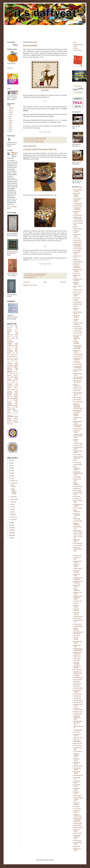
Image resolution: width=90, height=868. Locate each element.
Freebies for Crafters (77, 432)
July (12, 504)
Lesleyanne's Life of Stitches (78, 505)
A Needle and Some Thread (77, 209)
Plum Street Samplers (77, 613)
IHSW (14, 372)
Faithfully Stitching (76, 415)
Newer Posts (27, 282)
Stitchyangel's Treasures (77, 735)
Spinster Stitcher (78, 680)
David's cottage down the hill (78, 382)
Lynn (10, 118)
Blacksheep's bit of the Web (78, 280)
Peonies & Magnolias (76, 610)
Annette (11, 121)
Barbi (10, 131)
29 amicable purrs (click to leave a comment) (34, 276)
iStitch (75, 460)
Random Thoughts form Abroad (78, 633)
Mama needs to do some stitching (78, 531)
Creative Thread (78, 364)
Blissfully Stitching (76, 283)
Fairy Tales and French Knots (78, 411)
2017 (11, 471)
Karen (10, 116)
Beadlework (77, 264)
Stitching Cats (77, 696)
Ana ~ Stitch (77, 238)
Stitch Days (77, 686)
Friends (9, 363)
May (12, 509)
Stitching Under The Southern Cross (78, 723)
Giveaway (10, 365)
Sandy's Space (77, 658)
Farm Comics (14, 354)
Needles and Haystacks (77, 571)
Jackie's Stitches (78, 465)
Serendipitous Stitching (77, 667)
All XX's (76, 227)
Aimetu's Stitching (78, 221)
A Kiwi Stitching (78, 206)
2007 (11, 538)
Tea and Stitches (78, 746)
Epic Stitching (77, 400)
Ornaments (10, 386)
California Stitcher (76, 320)
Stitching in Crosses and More (78, 709)
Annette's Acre (77, 240)
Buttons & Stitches (76, 309)
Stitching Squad (78, 714)
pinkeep (16, 391)
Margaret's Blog (78, 534)
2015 (11, 476)
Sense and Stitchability (77, 663)
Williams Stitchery (78, 827)
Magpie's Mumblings (77, 524)
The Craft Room (78, 751)
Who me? (13, 422)
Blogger (52, 860)
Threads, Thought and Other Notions (78, 799)
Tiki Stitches (77, 807)
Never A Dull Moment (77, 586)
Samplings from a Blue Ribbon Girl (78, 649)
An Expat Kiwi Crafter (77, 235)
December (13, 480)
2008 (11, 535)
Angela (11, 123)
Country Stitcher (78, 356)
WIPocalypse (10, 424)
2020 (11, 463)
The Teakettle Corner (77, 786)
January (13, 519)
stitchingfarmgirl (78, 730)
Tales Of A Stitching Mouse (78, 741)
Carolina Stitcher (78, 329)
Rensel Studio (77, 636)
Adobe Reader (58, 120)
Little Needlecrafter (77, 518)
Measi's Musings (78, 546)
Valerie (11, 127)
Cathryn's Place (78, 331)
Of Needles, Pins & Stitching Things (78, 598)
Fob (17, 358)
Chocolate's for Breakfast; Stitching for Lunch (78, 337)
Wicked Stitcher (78, 825)
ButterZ (76, 306)
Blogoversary (10, 335)
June (12, 507)
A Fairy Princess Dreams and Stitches (78, 200)
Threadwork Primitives (77, 804)
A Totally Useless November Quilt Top (40, 149)
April (12, 512)
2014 (11, 478)
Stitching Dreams (78, 702)
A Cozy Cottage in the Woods (78, 190)
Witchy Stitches (78, 841)
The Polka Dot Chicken (77, 769)
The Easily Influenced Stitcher (76, 755)
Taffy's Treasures (78, 738)
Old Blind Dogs (14, 382)
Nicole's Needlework (77, 590)
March (12, 514)
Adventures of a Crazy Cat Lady (78, 218)
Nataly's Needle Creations (78, 562)
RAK (16, 393)
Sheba (16, 397)
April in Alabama (78, 248)
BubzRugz (76, 300)
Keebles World (77, 489)
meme (12, 377)
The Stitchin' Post (78, 775)
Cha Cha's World (78, 333)
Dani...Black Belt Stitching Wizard (78, 378)
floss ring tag (12, 358)
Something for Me (78, 677)
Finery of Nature (11, 356)
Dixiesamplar (77, 390)
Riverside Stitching (76, 639)
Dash (16, 347)
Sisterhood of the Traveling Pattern (12, 400)
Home (45, 282)
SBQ (12, 397)
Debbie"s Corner (78, 388)
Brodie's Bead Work (12, 338)
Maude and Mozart (77, 541)
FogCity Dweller (78, 429)
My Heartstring (78, 555)
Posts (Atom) (33, 285)
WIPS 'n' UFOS (78, 833)
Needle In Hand (78, 568)
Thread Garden (78, 796)
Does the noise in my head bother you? (78, 394)
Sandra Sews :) (78, 656)
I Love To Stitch (78, 455)
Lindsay (11, 114)
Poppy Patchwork (78, 616)
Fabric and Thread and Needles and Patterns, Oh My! (78, 406)
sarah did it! (77, 660)
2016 (11, 473)
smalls (16, 402)
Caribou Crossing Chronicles (78, 324)
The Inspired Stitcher (77, 763)
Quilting (29, 278)
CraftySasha (77, 362)
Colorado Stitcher (78, 354)
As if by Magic (77, 250)
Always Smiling (78, 229)
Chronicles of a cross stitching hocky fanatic (78, 347)
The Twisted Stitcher (77, 789)
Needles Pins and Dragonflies (78, 579)
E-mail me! (10, 68)
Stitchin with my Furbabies (78, 691)
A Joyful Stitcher (78, 204)
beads (17, 330)
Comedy (9, 340)
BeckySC (11, 108)
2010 (11, 530)
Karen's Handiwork (77, 484)
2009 (11, 533)
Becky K (11, 112)
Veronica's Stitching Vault (77, 815)
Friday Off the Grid (12, 362)
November (13, 483)
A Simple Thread (78, 215)
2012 (11, 525)
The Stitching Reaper (77, 782)
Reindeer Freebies (39, 142)
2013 (11, 523)
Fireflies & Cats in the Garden (78, 426)
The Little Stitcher (78, 766)
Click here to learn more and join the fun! (39, 260)
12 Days (10, 326)
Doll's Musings (78, 397)
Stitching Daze (77, 698)
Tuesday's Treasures (12, 414)
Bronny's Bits (77, 298)
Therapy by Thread (77, 793)
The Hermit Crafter (77, 760)
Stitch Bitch (77, 682)
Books (16, 335)
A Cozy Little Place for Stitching (77, 195)
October (13, 497)
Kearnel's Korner (78, 486)
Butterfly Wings (78, 304)
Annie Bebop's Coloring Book (77, 245)
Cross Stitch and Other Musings (78, 367)
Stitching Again (78, 694)
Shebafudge (77, 675)
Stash (9, 405)
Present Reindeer (30, 45)
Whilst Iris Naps (78, 823)
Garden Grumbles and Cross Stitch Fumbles (78, 436)
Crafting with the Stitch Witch (78, 359)
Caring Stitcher (78, 327)
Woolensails (77, 846)
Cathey (11, 110)
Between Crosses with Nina (78, 270)
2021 (11, 460)
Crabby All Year (12, 346)
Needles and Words (77, 575)
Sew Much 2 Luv (78, 670)
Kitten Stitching (78, 491)
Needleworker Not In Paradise (78, 582)
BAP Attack (77, 260)
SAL (8, 397)
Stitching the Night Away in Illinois (77, 718)
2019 (11, 466)
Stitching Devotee (78, 700)
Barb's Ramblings (78, 262)
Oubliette (76, 603)
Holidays (16, 367)
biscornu (16, 331)
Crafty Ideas (10, 347)
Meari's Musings (78, 543)
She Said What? (78, 50)
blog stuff (12, 333)
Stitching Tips (14, 406)
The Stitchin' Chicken (77, 772)
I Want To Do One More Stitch (78, 458)
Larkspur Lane (77, 499)
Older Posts (63, 282)
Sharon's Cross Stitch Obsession (78, 673)
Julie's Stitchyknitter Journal (77, 468)
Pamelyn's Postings (76, 606)
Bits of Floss (77, 273)
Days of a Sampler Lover (77, 385)
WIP (16, 422)
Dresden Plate (12, 349)
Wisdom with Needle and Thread (77, 837)
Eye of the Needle (78, 402)
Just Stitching (77, 477)
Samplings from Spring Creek (78, 653)
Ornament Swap (12, 384)
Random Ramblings (76, 629)
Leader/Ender (13, 374)
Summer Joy (11, 407)
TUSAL (34, 278)
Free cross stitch (31, 142)
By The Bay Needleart (77, 316)
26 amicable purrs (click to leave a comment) (34, 140)
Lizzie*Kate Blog (78, 521)
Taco (17, 407)
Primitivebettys (78, 618)
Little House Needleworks (77, 515)
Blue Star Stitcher (78, 290)
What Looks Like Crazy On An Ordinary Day (78, 820)
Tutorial (16, 417)
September (13, 499)
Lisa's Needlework (77, 511)
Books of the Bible (12, 337)
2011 (10, 528)
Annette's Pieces (78, 242)
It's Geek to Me (78, 463)
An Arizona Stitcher (77, 232)
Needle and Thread (77, 566)
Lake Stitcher (77, 496)
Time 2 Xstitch (77, 809)
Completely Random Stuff (12, 343)
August (12, 502)
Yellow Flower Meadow (77, 849)
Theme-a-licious (11, 409)
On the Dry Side (78, 601)
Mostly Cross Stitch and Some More (78, 549)
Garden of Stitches (76, 440)
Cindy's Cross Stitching (77, 351)
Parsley (11, 129)
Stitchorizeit (77, 732)
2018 (11, 468)
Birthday (9, 331)
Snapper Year (12, 404)
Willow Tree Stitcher (77, 830)
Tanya (10, 125)
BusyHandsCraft (78, 302)
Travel (9, 411)
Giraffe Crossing (78, 443)
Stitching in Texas (78, 712)
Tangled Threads (78, 744)
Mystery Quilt (11, 381)
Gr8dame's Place (78, 445)
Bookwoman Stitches (77, 295)
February (13, 517)
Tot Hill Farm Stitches (77, 812)
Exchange (10, 351)
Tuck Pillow (15, 413)
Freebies (76, 48)
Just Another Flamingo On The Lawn (78, 473)
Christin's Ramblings (76, 342)
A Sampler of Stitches (77, 212)
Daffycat (32, 138)
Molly (16, 379)
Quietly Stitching (78, 626)
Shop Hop (10, 398)
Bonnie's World (78, 292)
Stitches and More (78, 688)
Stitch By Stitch (78, 684)
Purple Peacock (78, 624)
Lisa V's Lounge (78, 508)
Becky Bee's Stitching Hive (77, 267)
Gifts (16, 363)
